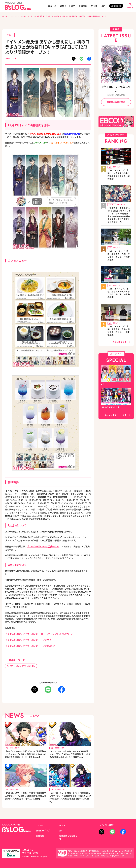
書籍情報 (83, 6)
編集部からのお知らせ (69, 838)
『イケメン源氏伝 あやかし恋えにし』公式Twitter (28, 644)
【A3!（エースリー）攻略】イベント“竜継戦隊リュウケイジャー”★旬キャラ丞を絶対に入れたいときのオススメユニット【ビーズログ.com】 (26, 754)
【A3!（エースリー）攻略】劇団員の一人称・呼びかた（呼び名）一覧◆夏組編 (119, 241)
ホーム (5, 16)
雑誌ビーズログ (67, 6)
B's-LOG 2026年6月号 (116, 87)
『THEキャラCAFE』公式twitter (42, 546)
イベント (24, 16)
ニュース (52, 6)
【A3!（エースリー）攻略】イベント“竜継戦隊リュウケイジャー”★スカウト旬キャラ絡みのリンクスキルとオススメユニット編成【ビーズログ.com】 (70, 800)
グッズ (94, 6)
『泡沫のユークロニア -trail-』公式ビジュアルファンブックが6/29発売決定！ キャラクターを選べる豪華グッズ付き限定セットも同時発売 (119, 204)
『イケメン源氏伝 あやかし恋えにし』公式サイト (27, 639)
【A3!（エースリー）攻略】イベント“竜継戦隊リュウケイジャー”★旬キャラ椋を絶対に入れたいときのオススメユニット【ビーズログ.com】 (26, 800)
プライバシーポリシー (46, 851)
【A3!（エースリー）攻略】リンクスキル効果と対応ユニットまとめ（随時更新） (119, 167)
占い (103, 6)
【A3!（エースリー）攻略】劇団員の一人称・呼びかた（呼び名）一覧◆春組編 (119, 275)
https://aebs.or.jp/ (116, 855)
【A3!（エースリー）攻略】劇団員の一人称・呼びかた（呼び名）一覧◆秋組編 (119, 308)
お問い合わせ (27, 851)
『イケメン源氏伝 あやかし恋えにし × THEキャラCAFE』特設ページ (36, 633)
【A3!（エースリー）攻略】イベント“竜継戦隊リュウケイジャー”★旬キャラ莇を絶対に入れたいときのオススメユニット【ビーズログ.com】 (70, 754)
